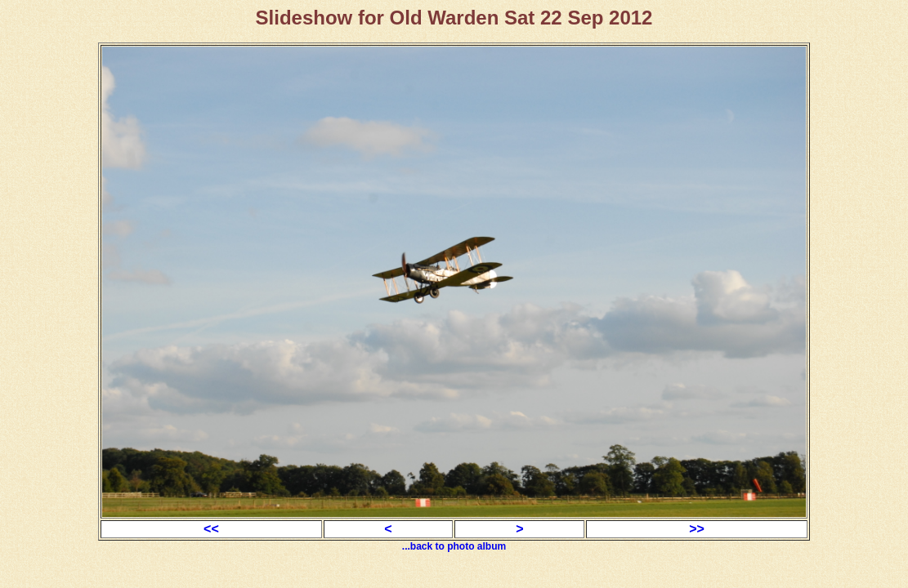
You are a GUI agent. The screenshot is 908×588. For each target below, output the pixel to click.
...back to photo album (454, 546)
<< (211, 529)
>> (697, 529)
